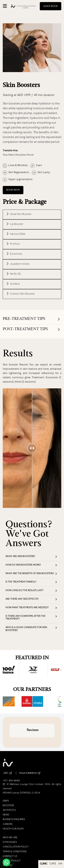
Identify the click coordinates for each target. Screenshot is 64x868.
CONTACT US (10, 857)
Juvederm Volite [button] (20, 264)
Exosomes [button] (16, 254)
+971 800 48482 (11, 781)
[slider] (32, 448)
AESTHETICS (9, 810)
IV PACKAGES (10, 842)
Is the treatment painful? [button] (21, 582)
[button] (10, 741)
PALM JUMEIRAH (30, 773)
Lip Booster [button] (17, 224)
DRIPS (6, 801)
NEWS (6, 815)
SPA (60, 864)
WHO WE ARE (10, 838)
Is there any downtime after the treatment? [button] (25, 618)
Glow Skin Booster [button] (21, 214)
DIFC (8, 773)
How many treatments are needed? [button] (27, 608)
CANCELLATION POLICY (16, 847)
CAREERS (8, 825)
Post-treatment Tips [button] (25, 329)
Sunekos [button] (15, 284)
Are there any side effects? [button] (22, 599)
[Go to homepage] (23, 6)
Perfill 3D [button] (15, 274)
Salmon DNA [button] (18, 234)
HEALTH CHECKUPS (13, 829)
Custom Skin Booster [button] (22, 294)
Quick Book (51, 6)
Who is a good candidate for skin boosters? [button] (26, 629)
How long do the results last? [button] (24, 591)
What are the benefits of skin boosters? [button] (30, 574)
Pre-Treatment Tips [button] (24, 319)
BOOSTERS (8, 806)
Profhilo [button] (15, 244)
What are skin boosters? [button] (20, 557)
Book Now (13, 190)
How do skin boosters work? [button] (23, 565)
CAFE (53, 864)
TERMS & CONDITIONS (15, 852)
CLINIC (44, 864)
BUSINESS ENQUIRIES (14, 820)
